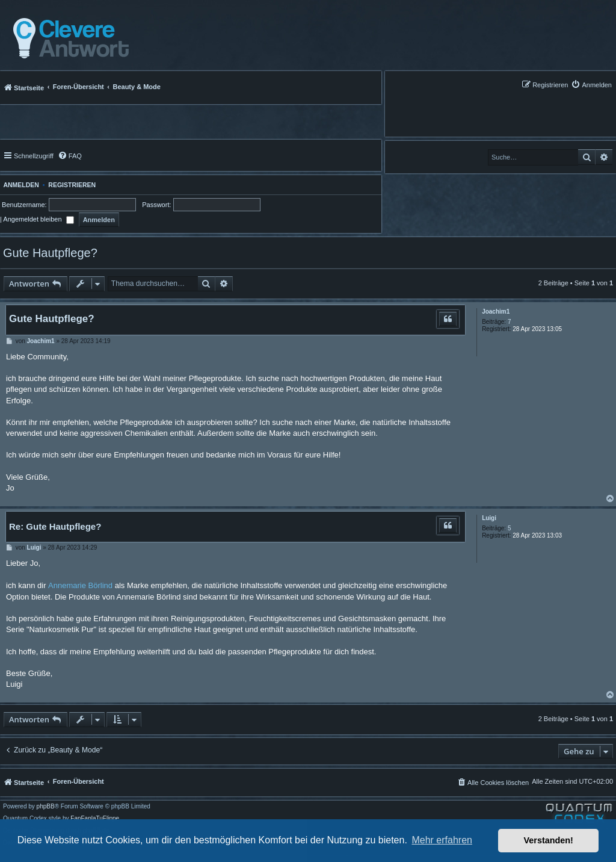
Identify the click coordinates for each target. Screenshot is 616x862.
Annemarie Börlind (80, 585)
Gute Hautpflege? (50, 253)
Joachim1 (496, 312)
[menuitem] (591, 85)
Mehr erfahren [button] (442, 840)
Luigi (489, 518)
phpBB (46, 807)
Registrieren (72, 185)
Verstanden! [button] (549, 840)
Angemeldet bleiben (38, 219)
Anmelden (20, 185)
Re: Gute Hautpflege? (55, 526)
